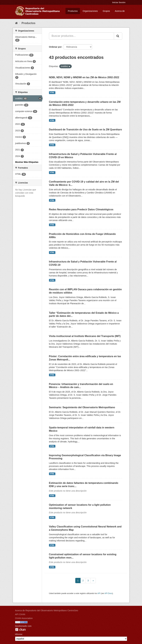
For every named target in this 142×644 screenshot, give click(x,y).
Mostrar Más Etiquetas (27, 162)
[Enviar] (118, 36)
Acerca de (120, 11)
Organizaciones (90, 11)
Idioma (19, 634)
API (99, 593)
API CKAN (20, 614)
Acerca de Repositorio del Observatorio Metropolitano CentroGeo (47, 610)
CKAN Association (24, 618)
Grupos (106, 11)
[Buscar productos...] (81, 36)
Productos (73, 11)
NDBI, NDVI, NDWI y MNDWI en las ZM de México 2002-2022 (84, 77)
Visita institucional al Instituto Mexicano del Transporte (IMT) (85, 336)
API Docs (108, 593)
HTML (52, 93)
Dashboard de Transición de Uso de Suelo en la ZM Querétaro (85, 130)
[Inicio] (16, 23)
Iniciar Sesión (119, 2)
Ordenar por (55, 47)
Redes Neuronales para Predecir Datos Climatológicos (81, 209)
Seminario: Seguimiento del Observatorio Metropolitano (82, 407)
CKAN (20, 629)
